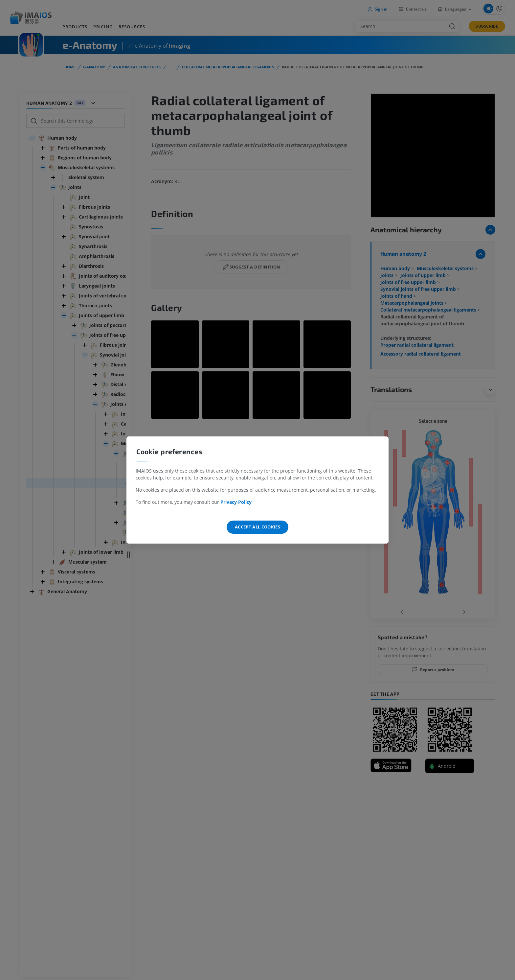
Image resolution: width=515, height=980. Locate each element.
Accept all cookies (257, 527)
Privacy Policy (236, 502)
